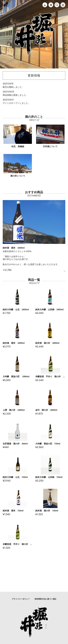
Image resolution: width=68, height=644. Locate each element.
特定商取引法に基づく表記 (45, 599)
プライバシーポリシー (21, 599)
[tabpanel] (34, 236)
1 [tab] (65, 271)
